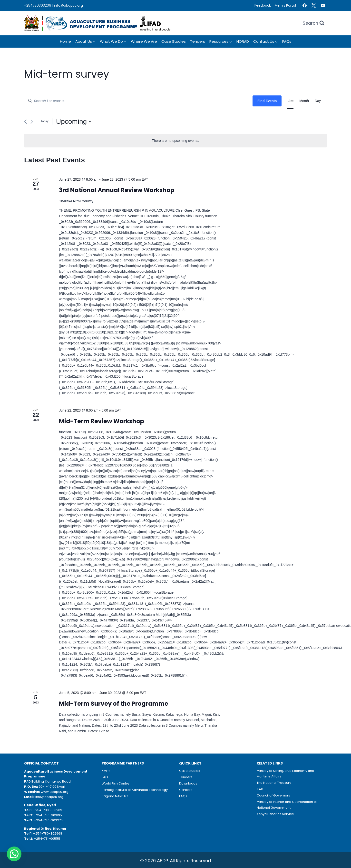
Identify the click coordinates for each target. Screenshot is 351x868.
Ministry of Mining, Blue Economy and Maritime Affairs (285, 774)
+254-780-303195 (48, 815)
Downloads (188, 783)
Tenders (198, 41)
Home (65, 41)
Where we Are (144, 41)
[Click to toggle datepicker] (74, 122)
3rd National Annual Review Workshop (117, 190)
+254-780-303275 (48, 820)
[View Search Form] (314, 23)
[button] (14, 854)
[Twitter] (314, 6)
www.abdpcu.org (55, 792)
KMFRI (106, 771)
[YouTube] (323, 6)
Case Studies (174, 41)
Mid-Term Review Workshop (102, 421)
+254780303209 (38, 5)
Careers (186, 790)
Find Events (267, 101)
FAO (105, 777)
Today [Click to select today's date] (45, 121)
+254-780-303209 (48, 810)
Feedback (263, 5)
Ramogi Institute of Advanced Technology (135, 790)
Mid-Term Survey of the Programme (114, 704)
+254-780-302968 (48, 833)
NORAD (243, 41)
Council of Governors (273, 795)
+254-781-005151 (47, 839)
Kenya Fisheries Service (275, 814)
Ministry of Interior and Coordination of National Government (287, 805)
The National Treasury (274, 783)
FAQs (287, 41)
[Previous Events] (25, 122)
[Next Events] (32, 122)
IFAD (260, 789)
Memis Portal (285, 5)
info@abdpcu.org (68, 5)
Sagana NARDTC (115, 796)
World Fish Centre (116, 783)
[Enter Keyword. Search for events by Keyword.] (138, 101)
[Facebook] (304, 6)
